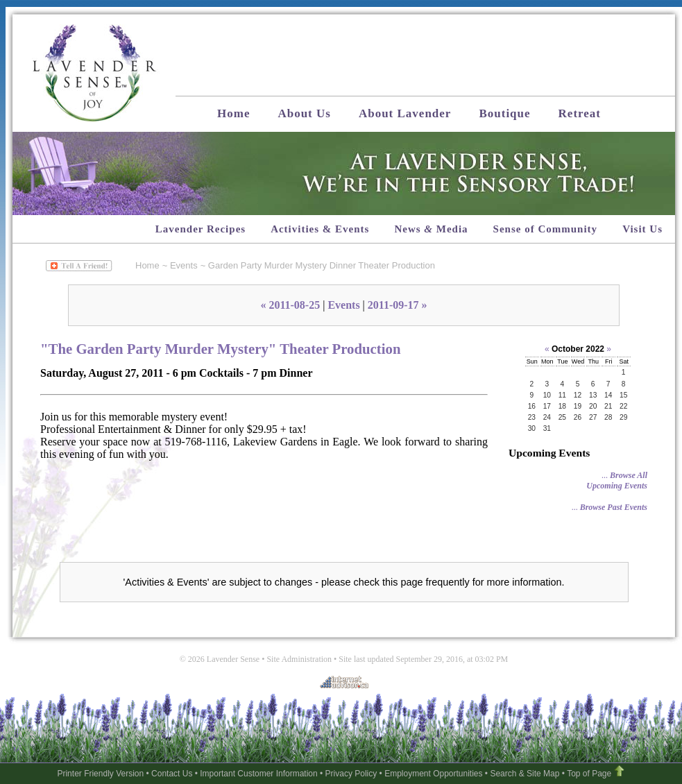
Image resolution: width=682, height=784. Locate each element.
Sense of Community (546, 229)
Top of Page (589, 774)
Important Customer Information (258, 774)
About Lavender (405, 113)
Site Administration (299, 659)
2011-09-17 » (398, 305)
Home (233, 113)
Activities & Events (320, 229)
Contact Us (172, 774)
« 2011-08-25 (290, 305)
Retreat (580, 113)
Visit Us (642, 229)
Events (184, 265)
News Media (431, 229)
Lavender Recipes (201, 229)
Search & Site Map (525, 774)
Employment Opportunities (433, 774)
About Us (304, 113)
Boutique (504, 113)
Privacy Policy (351, 774)
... (617, 480)
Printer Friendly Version (100, 774)
